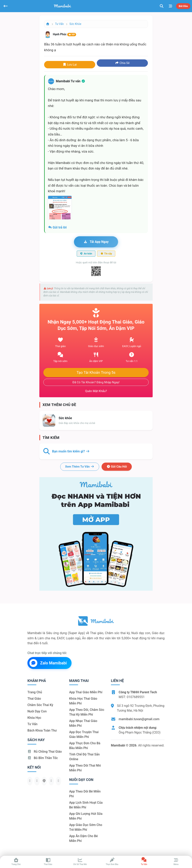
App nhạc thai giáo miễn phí (83, 723)
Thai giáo (34, 699)
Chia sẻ (122, 63)
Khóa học (34, 718)
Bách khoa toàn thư (42, 730)
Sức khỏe (75, 24)
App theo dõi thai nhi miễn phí (85, 768)
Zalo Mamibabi (48, 663)
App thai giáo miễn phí (86, 692)
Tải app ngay (96, 242)
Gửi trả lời (57, 227)
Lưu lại (70, 65)
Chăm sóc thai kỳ (40, 705)
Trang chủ (35, 692)
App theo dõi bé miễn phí (85, 794)
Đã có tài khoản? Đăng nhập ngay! (96, 382)
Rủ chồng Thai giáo (45, 752)
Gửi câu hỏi (117, 467)
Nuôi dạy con (37, 711)
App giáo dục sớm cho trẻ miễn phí (86, 827)
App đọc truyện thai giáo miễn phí (84, 734)
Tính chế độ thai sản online (84, 757)
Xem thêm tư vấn (80, 467)
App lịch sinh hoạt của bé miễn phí (86, 805)
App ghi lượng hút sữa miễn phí (86, 816)
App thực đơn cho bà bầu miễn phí (85, 746)
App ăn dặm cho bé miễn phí (83, 838)
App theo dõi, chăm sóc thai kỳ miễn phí (87, 712)
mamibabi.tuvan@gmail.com (139, 719)
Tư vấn (59, 24)
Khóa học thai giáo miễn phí (83, 701)
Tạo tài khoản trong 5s (96, 373)
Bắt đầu (183, 6)
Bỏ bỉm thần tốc (43, 758)
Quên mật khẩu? (96, 391)
